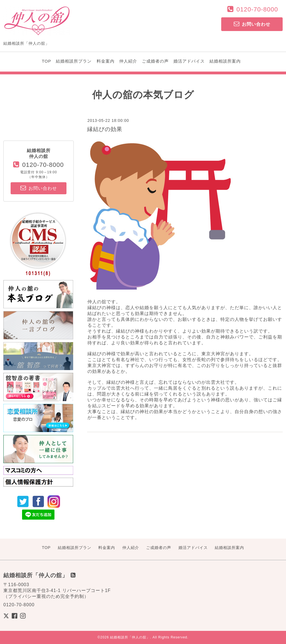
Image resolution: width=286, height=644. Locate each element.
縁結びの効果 (105, 129)
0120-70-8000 (257, 9)
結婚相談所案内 (225, 61)
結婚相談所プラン (74, 61)
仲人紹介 (128, 61)
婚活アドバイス (189, 61)
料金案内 (106, 61)
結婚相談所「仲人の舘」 (130, 637)
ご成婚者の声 (155, 61)
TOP (47, 61)
